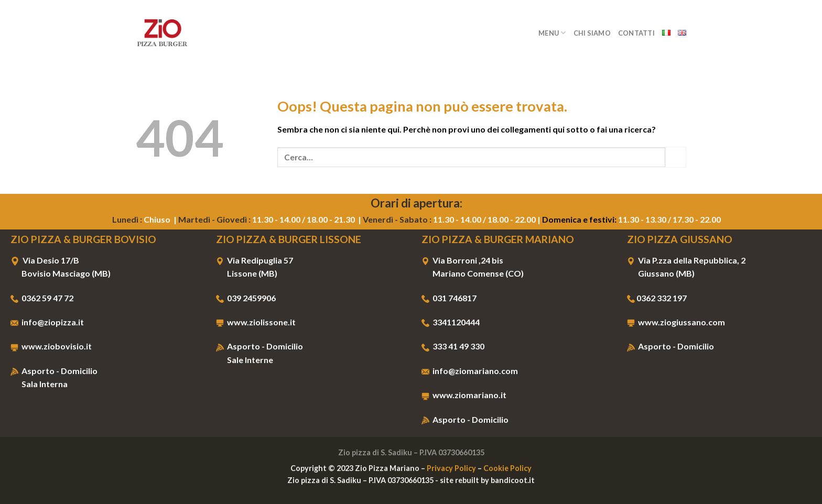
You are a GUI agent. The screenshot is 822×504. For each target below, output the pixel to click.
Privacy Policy (451, 468)
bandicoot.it (513, 480)
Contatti (636, 33)
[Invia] (676, 157)
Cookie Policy (507, 468)
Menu (552, 33)
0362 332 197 (662, 298)
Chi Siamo (592, 33)
